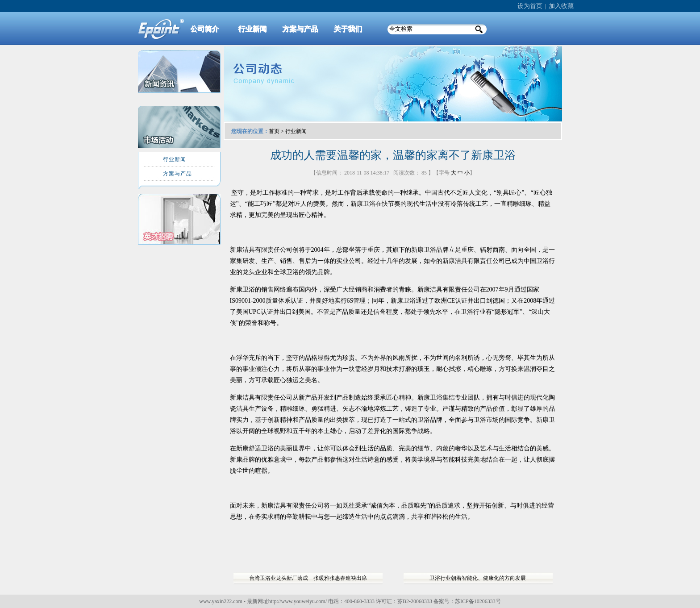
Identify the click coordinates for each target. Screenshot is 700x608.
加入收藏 (561, 6)
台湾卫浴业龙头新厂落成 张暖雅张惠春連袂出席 (308, 578)
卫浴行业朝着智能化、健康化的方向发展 (478, 578)
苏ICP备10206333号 (478, 601)
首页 (274, 131)
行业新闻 (296, 131)
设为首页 (530, 6)
